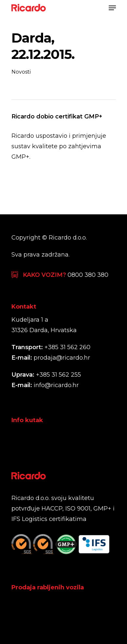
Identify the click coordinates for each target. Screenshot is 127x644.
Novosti (21, 72)
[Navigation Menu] (112, 8)
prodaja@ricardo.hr (62, 358)
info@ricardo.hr (56, 385)
